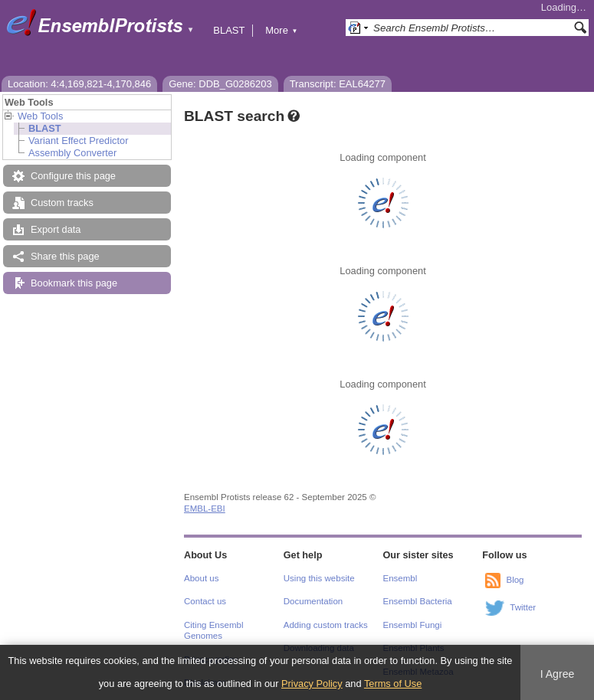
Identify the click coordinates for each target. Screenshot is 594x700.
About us (201, 578)
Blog (515, 580)
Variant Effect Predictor (78, 141)
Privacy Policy (312, 684)
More (281, 30)
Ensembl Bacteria (418, 601)
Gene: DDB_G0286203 (220, 84)
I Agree (558, 674)
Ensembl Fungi (413, 625)
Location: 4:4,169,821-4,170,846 (79, 84)
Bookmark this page (74, 283)
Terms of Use (393, 684)
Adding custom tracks (326, 625)
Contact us (205, 601)
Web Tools (40, 116)
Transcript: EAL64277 (338, 84)
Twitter (523, 607)
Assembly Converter (72, 153)
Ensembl (400, 578)
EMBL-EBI (205, 509)
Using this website (319, 578)
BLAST (229, 30)
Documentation (313, 601)
